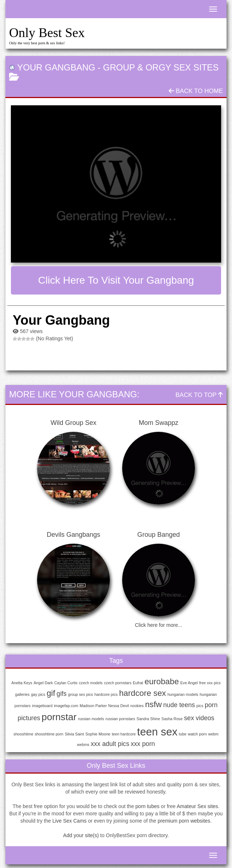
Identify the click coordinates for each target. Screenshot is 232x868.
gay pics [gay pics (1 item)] (38, 694)
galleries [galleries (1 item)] (23, 694)
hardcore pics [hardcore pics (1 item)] (106, 694)
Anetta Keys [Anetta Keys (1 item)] (22, 683)
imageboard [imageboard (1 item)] (42, 706)
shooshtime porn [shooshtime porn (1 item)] (49, 734)
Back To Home (196, 91)
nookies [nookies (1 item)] (137, 706)
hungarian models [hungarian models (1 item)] (183, 694)
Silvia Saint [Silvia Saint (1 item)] (74, 734)
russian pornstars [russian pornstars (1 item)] (120, 719)
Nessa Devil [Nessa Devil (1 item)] (119, 706)
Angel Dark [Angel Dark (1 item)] (43, 683)
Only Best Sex (47, 33)
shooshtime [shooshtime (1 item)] (23, 734)
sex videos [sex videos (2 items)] (199, 718)
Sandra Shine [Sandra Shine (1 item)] (149, 719)
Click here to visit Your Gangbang (116, 280)
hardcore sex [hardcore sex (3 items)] (142, 693)
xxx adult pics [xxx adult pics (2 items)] (110, 744)
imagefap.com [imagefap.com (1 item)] (66, 706)
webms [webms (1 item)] (83, 745)
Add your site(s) (81, 835)
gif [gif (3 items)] (51, 693)
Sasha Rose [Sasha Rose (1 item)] (172, 719)
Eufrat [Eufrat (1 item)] (138, 683)
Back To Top (199, 395)
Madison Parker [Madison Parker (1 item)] (93, 706)
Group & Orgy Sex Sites (161, 67)
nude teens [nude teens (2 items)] (179, 705)
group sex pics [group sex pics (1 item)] (81, 694)
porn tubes (147, 806)
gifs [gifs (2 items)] (62, 694)
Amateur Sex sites (197, 806)
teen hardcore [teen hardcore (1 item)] (124, 734)
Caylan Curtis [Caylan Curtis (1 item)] (66, 683)
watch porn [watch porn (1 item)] (197, 734)
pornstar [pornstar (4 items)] (59, 717)
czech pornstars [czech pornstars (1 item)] (118, 683)
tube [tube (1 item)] (183, 734)
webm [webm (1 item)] (213, 734)
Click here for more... (159, 625)
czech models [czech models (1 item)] (91, 683)
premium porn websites (184, 821)
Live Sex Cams (69, 821)
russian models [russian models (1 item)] (91, 719)
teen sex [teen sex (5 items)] (157, 732)
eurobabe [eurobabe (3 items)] (161, 682)
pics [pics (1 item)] (200, 706)
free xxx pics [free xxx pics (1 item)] (210, 683)
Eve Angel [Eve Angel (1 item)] (189, 683)
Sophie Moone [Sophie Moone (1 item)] (98, 734)
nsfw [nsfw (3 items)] (153, 704)
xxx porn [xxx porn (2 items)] (143, 744)
